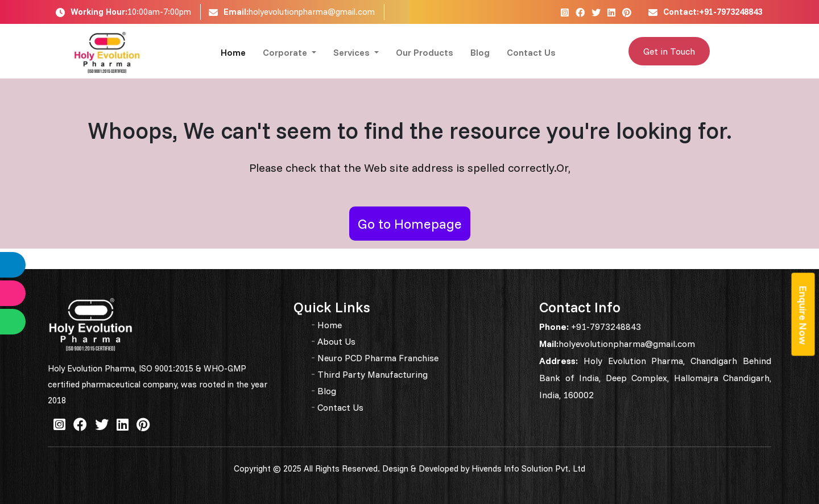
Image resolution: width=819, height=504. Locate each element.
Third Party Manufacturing (373, 374)
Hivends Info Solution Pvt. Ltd (528, 468)
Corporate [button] (286, 52)
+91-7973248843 (605, 327)
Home (233, 52)
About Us (336, 341)
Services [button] (353, 52)
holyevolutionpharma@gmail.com (312, 12)
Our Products (425, 52)
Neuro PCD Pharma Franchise (378, 358)
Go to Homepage (410, 224)
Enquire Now (803, 315)
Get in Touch (669, 51)
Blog (480, 52)
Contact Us (531, 52)
